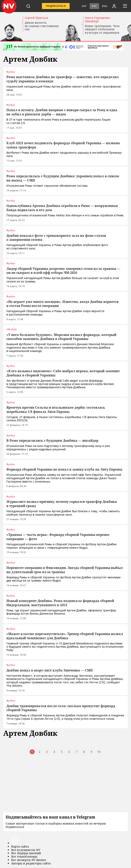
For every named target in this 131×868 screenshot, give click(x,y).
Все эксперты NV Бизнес (29, 860)
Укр (84, 6)
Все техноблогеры (24, 857)
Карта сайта (20, 847)
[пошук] (28, 6)
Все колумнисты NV (26, 850)
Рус (94, 6)
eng (105, 6)
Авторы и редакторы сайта (31, 863)
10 (99, 752)
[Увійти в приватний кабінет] (114, 6)
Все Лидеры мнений (26, 853)
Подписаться (56, 6)
